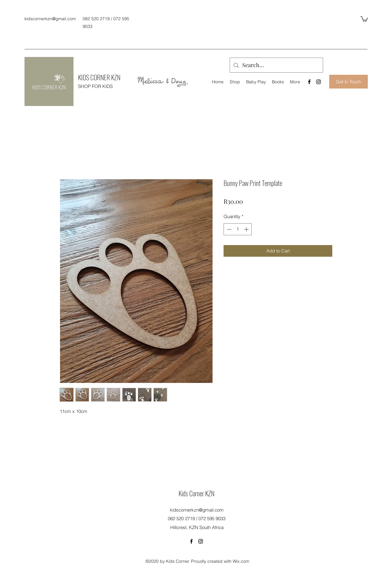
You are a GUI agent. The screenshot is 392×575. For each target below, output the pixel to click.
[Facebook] (309, 82)
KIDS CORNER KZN (99, 77)
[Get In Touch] (349, 82)
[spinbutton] (238, 229)
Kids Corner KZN (196, 493)
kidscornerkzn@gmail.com (50, 19)
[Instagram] (318, 82)
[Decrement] (229, 229)
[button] (364, 19)
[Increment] (247, 229)
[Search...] (276, 65)
